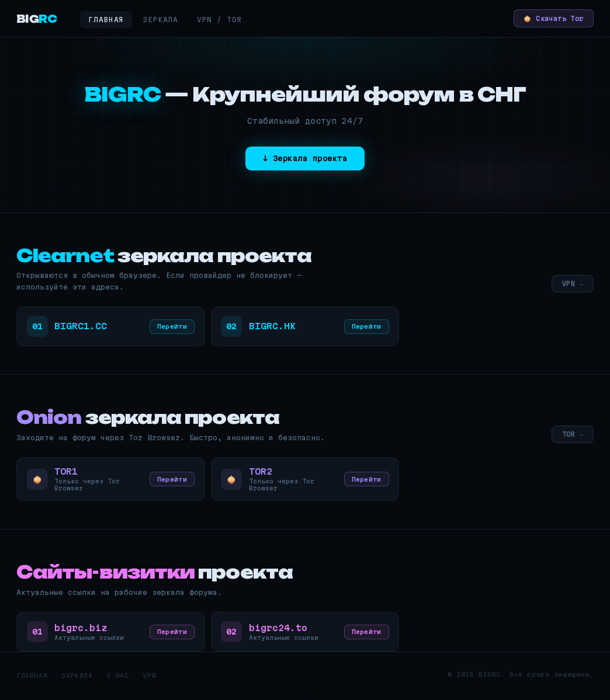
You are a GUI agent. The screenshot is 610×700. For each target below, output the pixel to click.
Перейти (170, 328)
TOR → (572, 436)
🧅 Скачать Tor (549, 18)
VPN (149, 680)
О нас (117, 680)
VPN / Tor (220, 20)
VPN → (572, 284)
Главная (106, 20)
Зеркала (160, 20)
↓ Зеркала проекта (305, 159)
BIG (37, 19)
